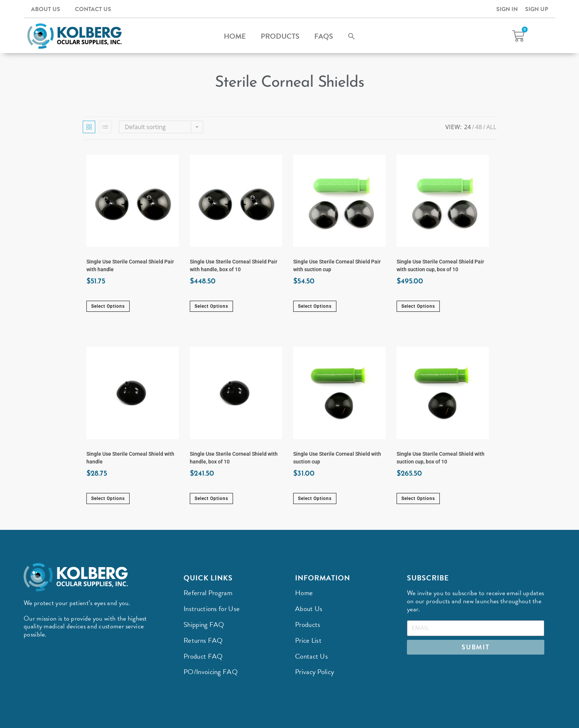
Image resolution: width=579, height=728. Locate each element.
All (491, 127)
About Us (46, 9)
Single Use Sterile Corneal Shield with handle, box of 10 (234, 458)
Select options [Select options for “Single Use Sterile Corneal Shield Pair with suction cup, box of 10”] (418, 306)
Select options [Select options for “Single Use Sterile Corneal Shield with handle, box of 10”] (211, 498)
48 (479, 127)
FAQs (324, 36)
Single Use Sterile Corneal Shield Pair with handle (130, 265)
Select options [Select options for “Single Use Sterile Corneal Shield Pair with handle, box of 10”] (211, 306)
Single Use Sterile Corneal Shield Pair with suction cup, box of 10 (440, 265)
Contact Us (93, 9)
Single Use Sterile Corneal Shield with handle (130, 458)
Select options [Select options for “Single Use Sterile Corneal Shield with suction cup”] (315, 498)
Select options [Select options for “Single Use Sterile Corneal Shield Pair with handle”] (108, 306)
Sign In (507, 9)
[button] (352, 36)
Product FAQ (203, 656)
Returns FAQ (203, 640)
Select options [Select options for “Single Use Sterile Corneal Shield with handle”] (108, 498)
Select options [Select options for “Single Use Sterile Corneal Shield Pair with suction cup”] (315, 306)
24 (467, 127)
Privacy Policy (315, 672)
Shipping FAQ (204, 625)
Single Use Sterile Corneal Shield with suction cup (337, 458)
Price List (308, 640)
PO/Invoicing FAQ (211, 672)
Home (235, 36)
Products (280, 36)
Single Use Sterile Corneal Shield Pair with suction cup (337, 265)
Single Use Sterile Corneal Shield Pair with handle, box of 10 (234, 265)
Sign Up (537, 9)
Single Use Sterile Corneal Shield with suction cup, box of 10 (441, 458)
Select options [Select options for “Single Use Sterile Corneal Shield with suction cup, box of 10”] (418, 498)
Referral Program (208, 593)
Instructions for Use (212, 609)
